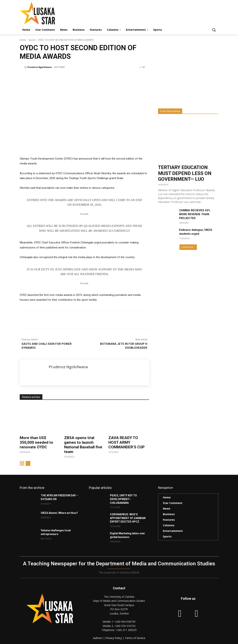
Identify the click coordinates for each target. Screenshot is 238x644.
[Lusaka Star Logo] (49, 13)
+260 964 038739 (125, 622)
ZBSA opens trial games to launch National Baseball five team (83, 445)
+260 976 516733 (125, 626)
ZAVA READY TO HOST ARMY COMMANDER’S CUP (127, 442)
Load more (188, 247)
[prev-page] (22, 463)
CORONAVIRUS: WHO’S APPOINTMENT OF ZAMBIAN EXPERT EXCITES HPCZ (128, 518)
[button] (214, 30)
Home (23, 40)
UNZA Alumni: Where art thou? (59, 513)
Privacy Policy (114, 638)
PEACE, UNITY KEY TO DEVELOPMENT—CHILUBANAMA (123, 499)
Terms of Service (135, 638)
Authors (98, 638)
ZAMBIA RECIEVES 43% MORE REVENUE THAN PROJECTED (195, 214)
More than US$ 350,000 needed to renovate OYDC (36, 442)
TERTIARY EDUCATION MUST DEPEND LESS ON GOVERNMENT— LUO (185, 173)
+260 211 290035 (126, 630)
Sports (32, 40)
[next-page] (28, 463)
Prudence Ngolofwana (40, 67)
